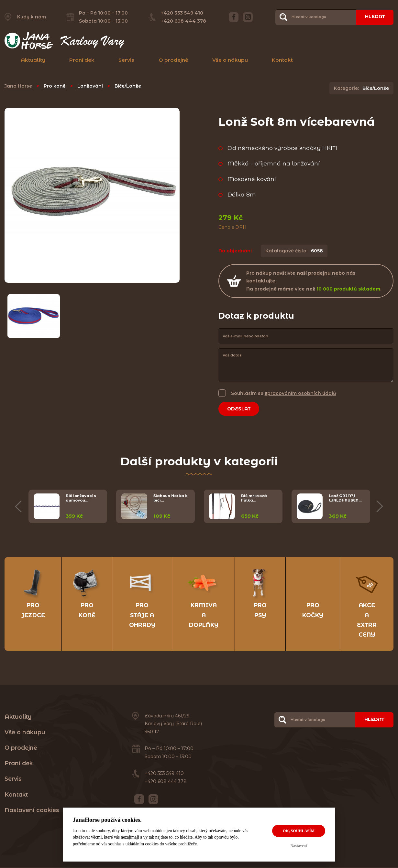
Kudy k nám (32, 17)
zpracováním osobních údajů (300, 393)
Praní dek (82, 60)
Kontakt (282, 60)
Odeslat (239, 409)
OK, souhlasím (299, 831)
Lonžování (90, 86)
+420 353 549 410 (182, 13)
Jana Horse (18, 86)
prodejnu (319, 273)
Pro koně (55, 86)
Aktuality (33, 60)
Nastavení (299, 846)
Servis (126, 60)
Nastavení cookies (32, 811)
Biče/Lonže (128, 86)
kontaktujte (261, 281)
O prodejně (173, 60)
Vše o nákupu (230, 60)
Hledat (374, 17)
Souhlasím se (284, 393)
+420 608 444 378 (183, 21)
